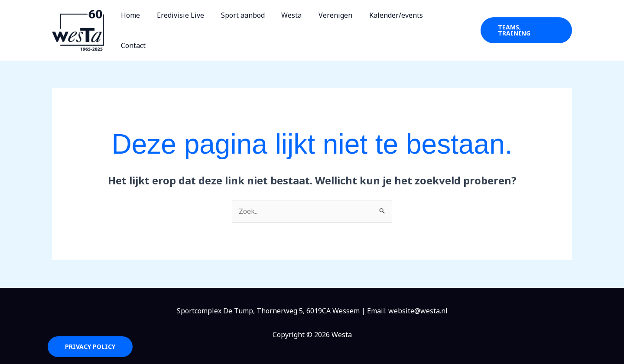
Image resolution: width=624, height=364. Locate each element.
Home (148, 27)
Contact (452, 27)
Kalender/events (399, 27)
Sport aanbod (255, 27)
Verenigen (341, 27)
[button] (526, 27)
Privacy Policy (90, 340)
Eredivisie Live (195, 27)
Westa (301, 27)
